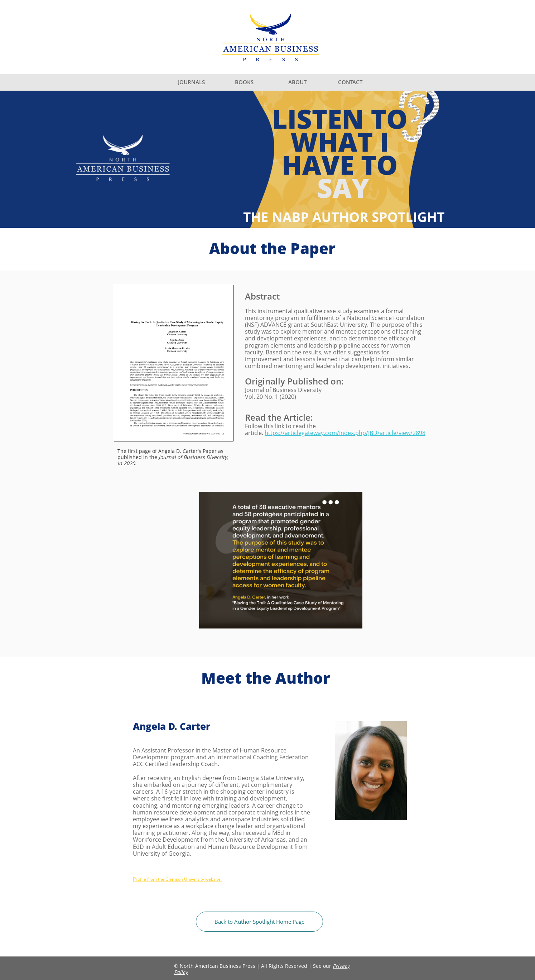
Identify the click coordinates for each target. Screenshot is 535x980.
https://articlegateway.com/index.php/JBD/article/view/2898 (345, 433)
